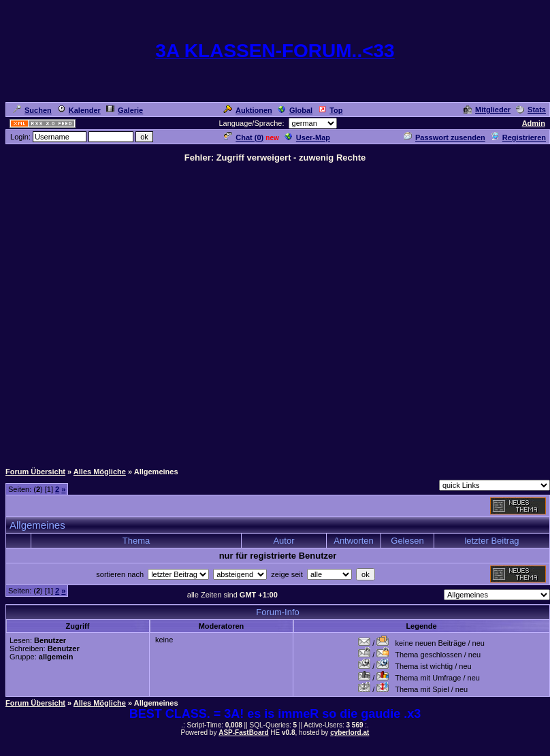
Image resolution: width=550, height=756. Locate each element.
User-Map (307, 137)
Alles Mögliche (100, 472)
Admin (534, 123)
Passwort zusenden (444, 137)
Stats (531, 110)
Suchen (32, 110)
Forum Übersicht (35, 472)
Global (295, 110)
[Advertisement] (148, 312)
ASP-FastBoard (243, 733)
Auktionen (248, 110)
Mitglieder (487, 110)
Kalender (79, 110)
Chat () (244, 137)
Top (330, 110)
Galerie (125, 110)
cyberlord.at (350, 733)
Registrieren (518, 137)
